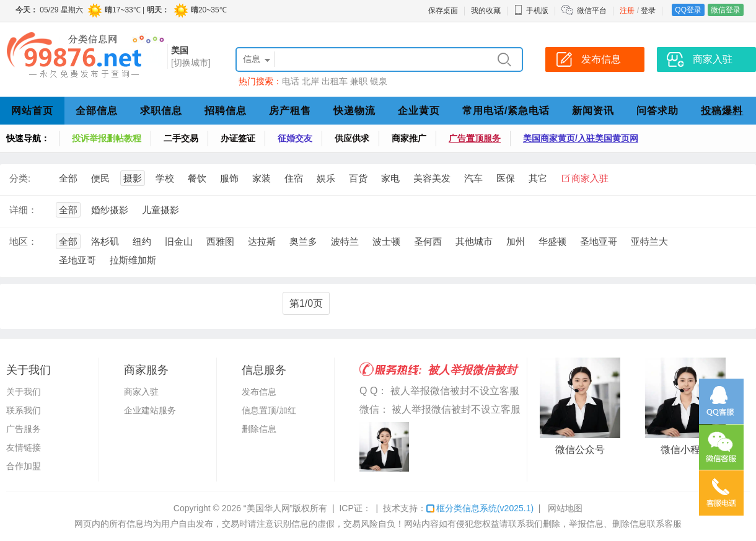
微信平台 (592, 11)
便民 (100, 178)
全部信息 (97, 111)
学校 (165, 178)
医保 (506, 178)
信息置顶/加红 (269, 410)
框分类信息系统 (480, 508)
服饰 (229, 178)
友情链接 (24, 447)
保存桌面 (443, 11)
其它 (538, 178)
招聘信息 (226, 111)
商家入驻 (590, 178)
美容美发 (432, 178)
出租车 (335, 81)
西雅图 (220, 241)
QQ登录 (688, 10)
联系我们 (24, 410)
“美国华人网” (268, 508)
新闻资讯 (593, 111)
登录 (648, 11)
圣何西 (428, 241)
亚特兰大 (649, 241)
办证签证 (238, 138)
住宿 (294, 178)
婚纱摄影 (110, 210)
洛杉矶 (105, 241)
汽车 (473, 178)
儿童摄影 (160, 210)
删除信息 (259, 429)
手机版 (531, 11)
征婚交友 (295, 138)
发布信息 (259, 392)
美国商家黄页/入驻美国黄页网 (581, 138)
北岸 (310, 81)
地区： (23, 241)
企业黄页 (419, 111)
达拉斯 (262, 241)
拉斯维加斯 (133, 260)
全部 (68, 178)
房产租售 (290, 111)
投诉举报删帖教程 (107, 138)
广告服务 (24, 429)
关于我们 (24, 392)
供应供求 (352, 138)
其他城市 (474, 241)
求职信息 (161, 111)
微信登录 (726, 10)
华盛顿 (552, 241)
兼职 (359, 81)
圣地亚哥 (599, 241)
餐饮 (197, 178)
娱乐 (326, 178)
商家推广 (409, 138)
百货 (358, 178)
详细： (23, 210)
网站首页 (32, 111)
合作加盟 (24, 466)
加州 (516, 241)
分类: (20, 178)
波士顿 (386, 241)
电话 (291, 81)
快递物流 (354, 111)
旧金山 (179, 241)
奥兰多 (303, 241)
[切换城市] (191, 63)
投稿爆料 (722, 111)
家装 (262, 178)
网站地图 (565, 508)
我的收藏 (486, 11)
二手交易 (181, 138)
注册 (627, 11)
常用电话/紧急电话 (506, 111)
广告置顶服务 (475, 138)
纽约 (142, 241)
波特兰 (345, 241)
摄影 (133, 178)
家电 (390, 178)
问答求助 (657, 111)
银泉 (379, 81)
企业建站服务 (150, 410)
